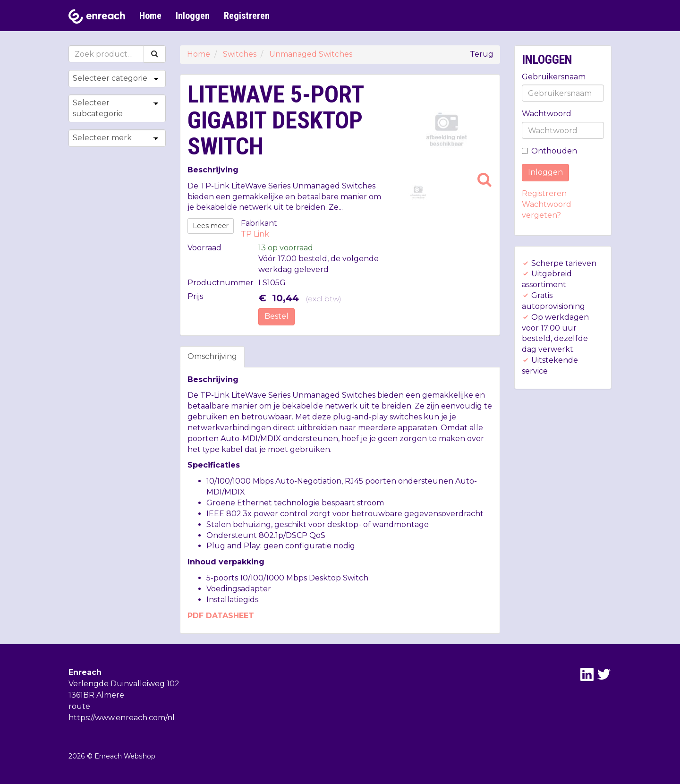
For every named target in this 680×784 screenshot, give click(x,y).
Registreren (247, 16)
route (79, 706)
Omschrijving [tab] (212, 356)
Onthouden (549, 151)
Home (150, 16)
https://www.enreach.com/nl (122, 718)
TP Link (255, 234)
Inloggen (193, 16)
